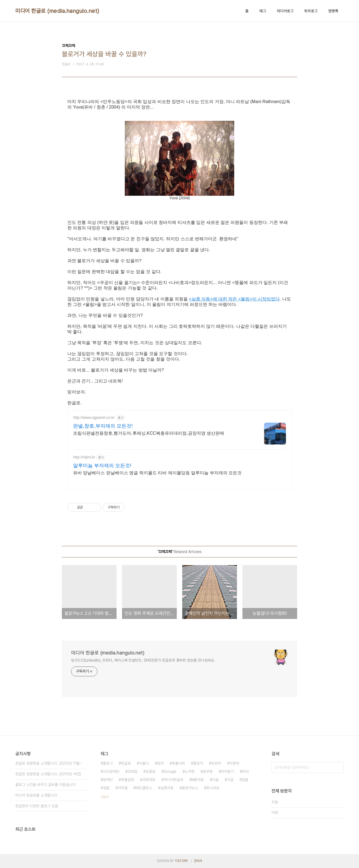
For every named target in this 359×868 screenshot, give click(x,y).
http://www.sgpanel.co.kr (94, 417)
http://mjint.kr (84, 457)
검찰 (245, 780)
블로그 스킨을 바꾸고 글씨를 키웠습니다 (45, 785)
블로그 (108, 763)
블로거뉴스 (190, 788)
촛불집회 (128, 780)
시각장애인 (111, 771)
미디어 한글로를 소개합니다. (37, 795)
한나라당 (213, 788)
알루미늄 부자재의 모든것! (102, 466)
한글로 (126, 763)
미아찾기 (227, 771)
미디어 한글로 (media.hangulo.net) (57, 11)
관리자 (198, 861)
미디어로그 (285, 11)
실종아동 (167, 788)
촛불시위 (178, 763)
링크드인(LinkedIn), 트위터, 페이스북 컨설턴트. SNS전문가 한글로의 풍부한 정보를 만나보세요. (143, 660)
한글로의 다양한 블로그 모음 (37, 806)
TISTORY (181, 861)
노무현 (190, 771)
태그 (263, 11)
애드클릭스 (144, 788)
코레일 (132, 771)
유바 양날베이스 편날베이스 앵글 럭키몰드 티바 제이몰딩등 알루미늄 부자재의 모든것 (157, 473)
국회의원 (149, 780)
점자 (160, 763)
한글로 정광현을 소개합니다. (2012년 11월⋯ (49, 763)
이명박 (234, 763)
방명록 (333, 11)
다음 (215, 780)
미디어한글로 (173, 780)
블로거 (198, 763)
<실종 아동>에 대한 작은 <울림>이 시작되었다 (234, 299)
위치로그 (311, 11)
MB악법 (198, 780)
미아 (245, 771)
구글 (230, 780)
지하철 (123, 788)
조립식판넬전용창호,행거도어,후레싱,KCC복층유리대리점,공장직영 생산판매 (149, 433)
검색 (338, 767)
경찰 (106, 788)
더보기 (105, 797)
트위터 (216, 763)
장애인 (108, 780)
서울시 (144, 763)
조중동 (150, 771)
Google (170, 771)
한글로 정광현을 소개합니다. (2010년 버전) (48, 774)
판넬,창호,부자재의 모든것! (103, 426)
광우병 (208, 771)
